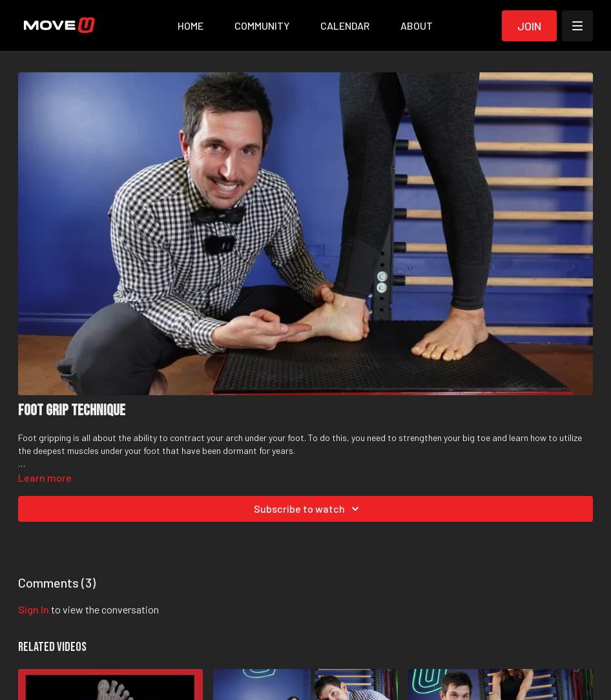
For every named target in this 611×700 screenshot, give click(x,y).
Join (529, 26)
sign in (34, 609)
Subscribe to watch (308, 509)
